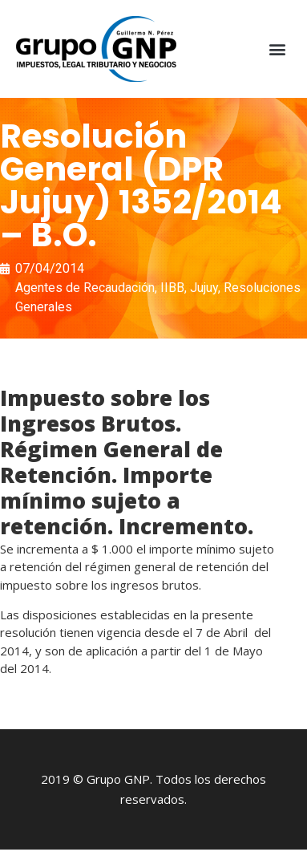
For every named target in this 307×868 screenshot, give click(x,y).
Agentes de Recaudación (85, 288)
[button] (278, 49)
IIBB (172, 288)
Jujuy (204, 288)
